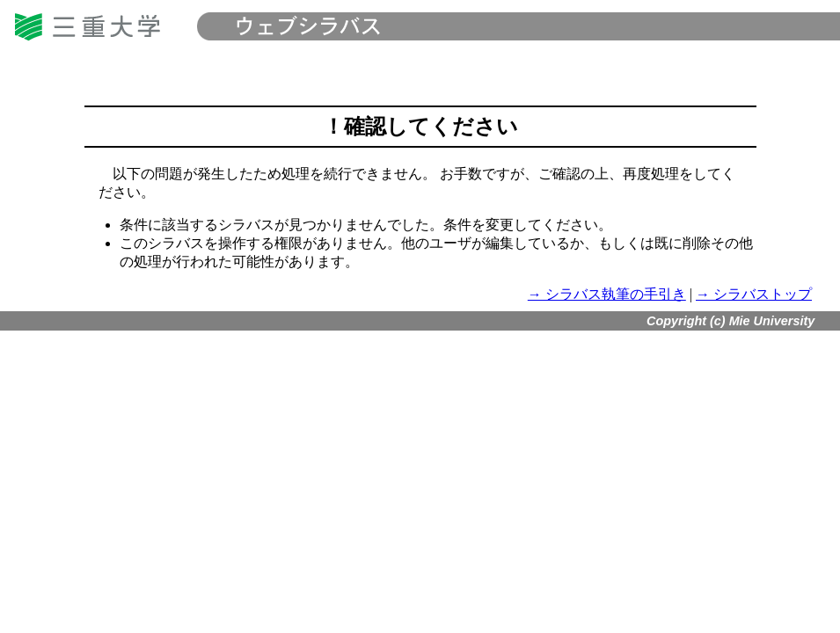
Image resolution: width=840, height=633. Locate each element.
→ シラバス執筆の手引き (607, 294)
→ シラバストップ (754, 294)
